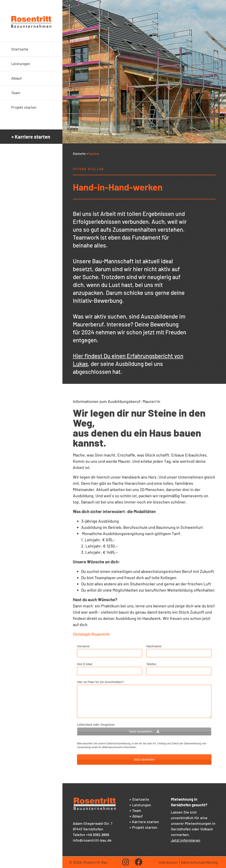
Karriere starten (146, 822)
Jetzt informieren (186, 840)
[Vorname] (110, 653)
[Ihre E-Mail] (110, 671)
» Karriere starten (31, 137)
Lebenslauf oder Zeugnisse (96, 725)
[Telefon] (179, 671)
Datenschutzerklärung (199, 862)
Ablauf (16, 78)
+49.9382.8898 (97, 835)
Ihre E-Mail (85, 664)
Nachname (154, 646)
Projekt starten (24, 107)
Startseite (20, 49)
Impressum (168, 862)
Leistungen (21, 64)
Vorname (83, 646)
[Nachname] (179, 653)
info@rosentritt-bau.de (92, 840)
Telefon (151, 664)
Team (16, 93)
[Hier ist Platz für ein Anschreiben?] (144, 701)
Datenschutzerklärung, (119, 744)
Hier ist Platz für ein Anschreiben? (100, 682)
